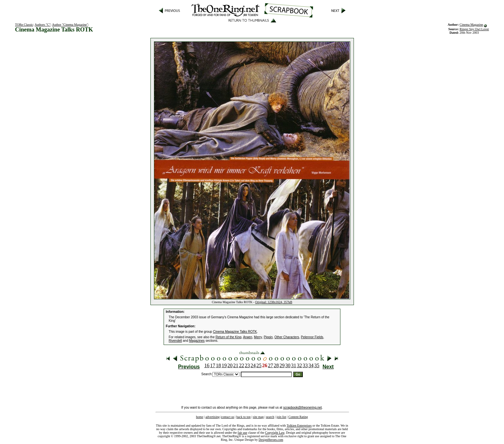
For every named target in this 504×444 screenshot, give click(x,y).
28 (276, 365)
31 (294, 365)
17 (213, 365)
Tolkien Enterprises (299, 426)
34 (311, 365)
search (270, 417)
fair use (242, 433)
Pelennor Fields (312, 337)
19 (224, 365)
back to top (243, 417)
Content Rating (298, 417)
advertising (212, 417)
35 (317, 365)
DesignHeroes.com (271, 440)
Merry (258, 337)
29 (282, 365)
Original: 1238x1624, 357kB (274, 302)
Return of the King (229, 337)
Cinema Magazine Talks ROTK (235, 332)
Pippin (268, 337)
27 (271, 365)
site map (258, 417)
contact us (228, 417)
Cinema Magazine (471, 25)
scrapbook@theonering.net (302, 408)
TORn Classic (24, 25)
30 (288, 365)
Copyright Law (275, 433)
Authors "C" (43, 25)
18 (219, 365)
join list (281, 417)
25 (259, 365)
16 (207, 365)
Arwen (248, 337)
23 (248, 365)
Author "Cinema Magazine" (70, 25)
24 (253, 365)
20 (230, 365)
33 (305, 365)
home (200, 417)
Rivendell (175, 341)
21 (236, 365)
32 (300, 365)
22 (242, 365)
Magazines (197, 341)
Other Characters (287, 337)
